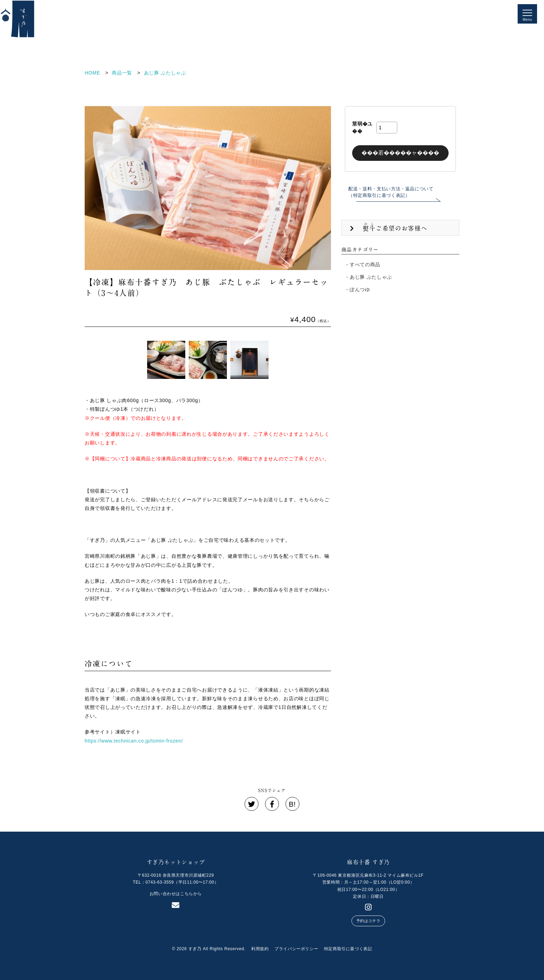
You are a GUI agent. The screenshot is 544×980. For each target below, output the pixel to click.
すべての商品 (365, 264)
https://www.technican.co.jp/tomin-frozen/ (134, 741)
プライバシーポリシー (296, 949)
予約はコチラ (368, 921)
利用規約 (260, 949)
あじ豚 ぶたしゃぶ (371, 277)
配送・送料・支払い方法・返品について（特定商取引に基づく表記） (391, 192)
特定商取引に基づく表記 (348, 949)
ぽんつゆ (360, 289)
